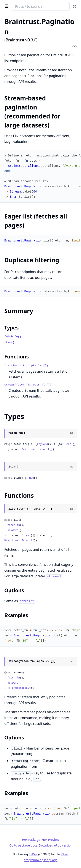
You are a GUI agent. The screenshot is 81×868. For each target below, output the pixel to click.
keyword (42, 444)
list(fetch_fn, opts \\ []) (26, 366)
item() (9, 342)
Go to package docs (23, 845)
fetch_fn (14, 525)
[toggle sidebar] (6, 6)
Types (11, 328)
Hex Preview (50, 840)
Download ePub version (56, 845)
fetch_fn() (13, 337)
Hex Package (31, 840)
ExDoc (33, 854)
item (26, 536)
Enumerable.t (21, 688)
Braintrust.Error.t (35, 449)
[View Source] (71, 433)
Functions (17, 357)
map (69, 444)
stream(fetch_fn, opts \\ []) (28, 385)
